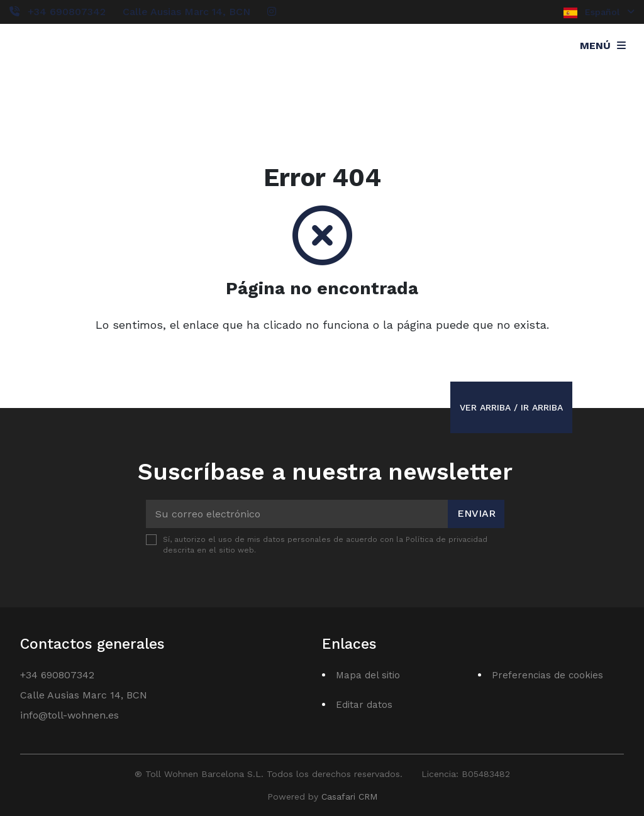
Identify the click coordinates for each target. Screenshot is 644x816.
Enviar (476, 513)
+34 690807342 (67, 12)
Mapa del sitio (368, 675)
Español (599, 13)
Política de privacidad (447, 539)
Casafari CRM (349, 797)
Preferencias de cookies (547, 675)
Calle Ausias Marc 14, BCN (186, 12)
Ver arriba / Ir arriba (511, 407)
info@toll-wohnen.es (69, 715)
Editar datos (364, 705)
